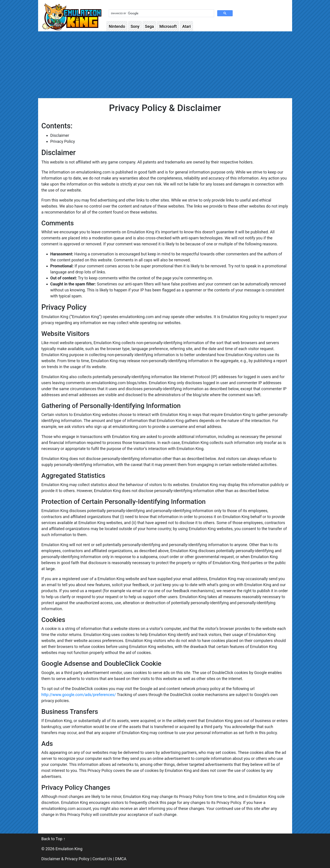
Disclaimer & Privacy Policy (66, 859)
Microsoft (168, 26)
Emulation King (69, 849)
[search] (161, 13)
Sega (149, 26)
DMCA (121, 859)
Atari (187, 26)
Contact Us (102, 859)
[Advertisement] (165, 65)
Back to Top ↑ (53, 839)
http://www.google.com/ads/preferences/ (79, 695)
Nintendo (117, 26)
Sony (135, 26)
